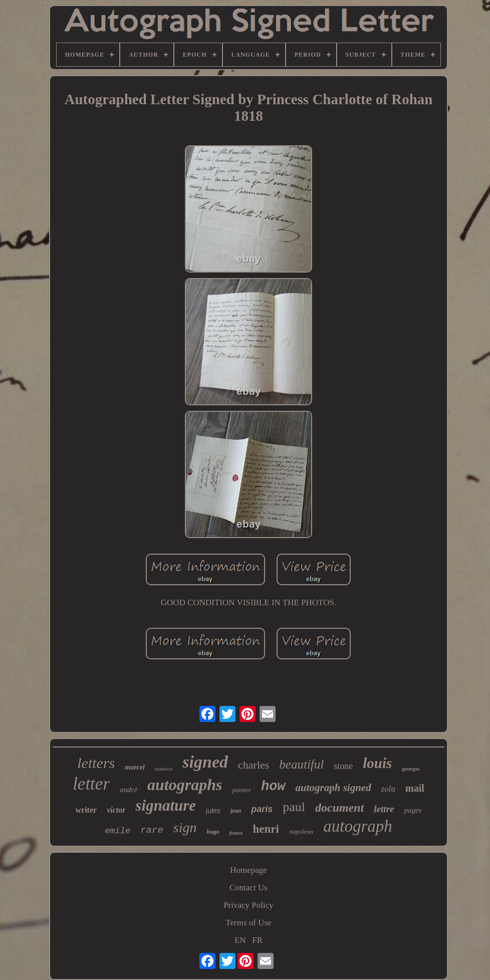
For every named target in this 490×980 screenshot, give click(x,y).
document (339, 808)
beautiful (301, 764)
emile (117, 831)
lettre (384, 809)
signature (166, 805)
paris (262, 809)
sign (185, 827)
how (273, 787)
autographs (185, 785)
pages (413, 810)
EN (240, 940)
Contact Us (249, 888)
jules (213, 811)
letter (91, 784)
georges (411, 769)
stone (343, 766)
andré (129, 790)
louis (377, 763)
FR (257, 940)
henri (266, 829)
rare (152, 830)
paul (294, 807)
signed (205, 762)
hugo (213, 832)
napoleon (301, 831)
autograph (358, 826)
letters (96, 763)
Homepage (249, 870)
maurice (164, 769)
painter (241, 790)
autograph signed (333, 788)
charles (254, 765)
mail (415, 788)
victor (116, 810)
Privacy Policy (249, 905)
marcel (135, 767)
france (236, 833)
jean (236, 811)
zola (388, 789)
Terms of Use (248, 923)
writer (86, 810)
